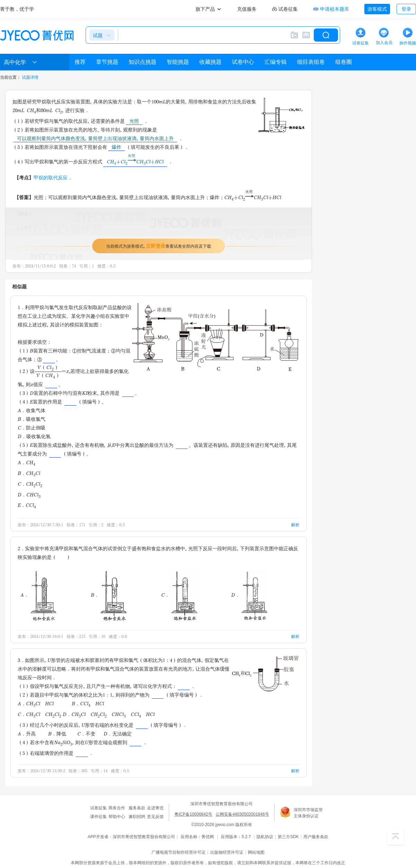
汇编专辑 (276, 62)
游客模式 (377, 9)
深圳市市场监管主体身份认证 (308, 813)
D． (250, 595)
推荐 (80, 62)
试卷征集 (98, 808)
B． (109, 595)
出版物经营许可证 (227, 852)
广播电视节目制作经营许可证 (179, 852)
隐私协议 (265, 837)
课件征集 (98, 817)
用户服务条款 (316, 837)
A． (39, 595)
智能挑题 (178, 62)
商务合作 (117, 808)
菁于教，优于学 (17, 9)
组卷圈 (344, 62)
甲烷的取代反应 (51, 177)
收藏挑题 (210, 62)
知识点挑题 (142, 62)
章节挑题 (107, 62)
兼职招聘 (137, 817)
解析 (295, 525)
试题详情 (30, 77)
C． (180, 595)
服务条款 (137, 808)
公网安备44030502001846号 (242, 814)
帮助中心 (117, 817)
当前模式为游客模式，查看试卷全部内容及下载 (159, 246)
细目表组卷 (311, 62)
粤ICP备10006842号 (193, 814)
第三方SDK (288, 837)
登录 (406, 9)
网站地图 (256, 852)
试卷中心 (243, 62)
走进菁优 (155, 808)
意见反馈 (155, 817)
